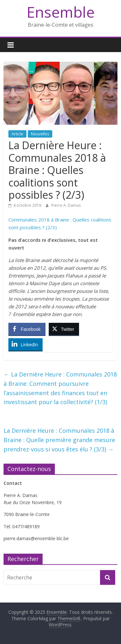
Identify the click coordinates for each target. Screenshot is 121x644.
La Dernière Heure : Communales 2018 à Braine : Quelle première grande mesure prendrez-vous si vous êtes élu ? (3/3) (59, 440)
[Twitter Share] (64, 329)
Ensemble (61, 12)
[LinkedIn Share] (25, 344)
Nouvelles (40, 134)
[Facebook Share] (27, 329)
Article (17, 134)
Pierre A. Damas (66, 205)
